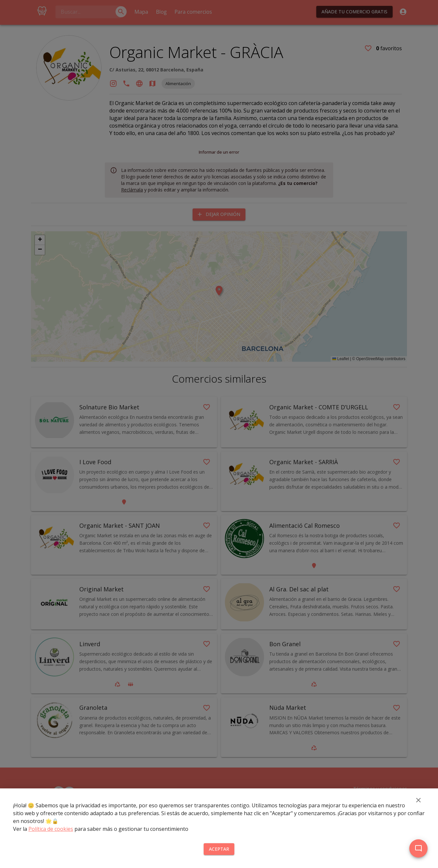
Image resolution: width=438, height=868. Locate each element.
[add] (418, 848)
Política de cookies (51, 829)
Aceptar (219, 849)
